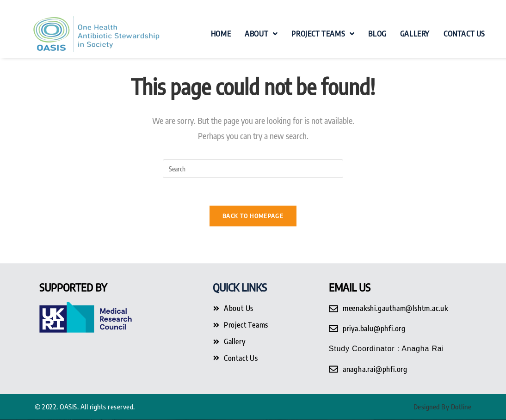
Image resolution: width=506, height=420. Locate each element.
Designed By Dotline (443, 407)
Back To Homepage (253, 216)
